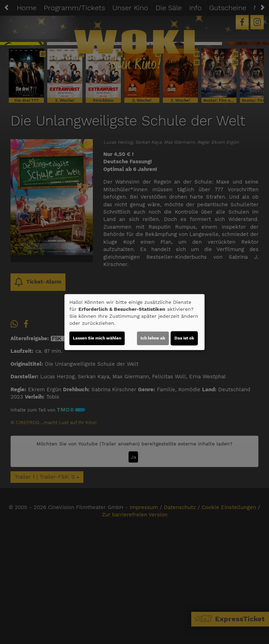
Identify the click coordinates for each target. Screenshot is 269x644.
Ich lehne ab (153, 338)
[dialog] (134, 322)
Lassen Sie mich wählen (97, 338)
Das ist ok (184, 338)
